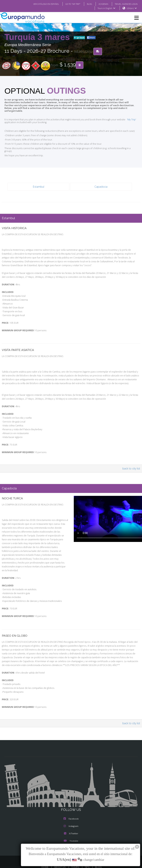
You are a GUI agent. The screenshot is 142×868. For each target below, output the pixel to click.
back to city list (132, 463)
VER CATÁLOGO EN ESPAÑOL (39, 4)
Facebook (71, 810)
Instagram (71, 817)
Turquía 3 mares (38, 37)
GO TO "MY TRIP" (68, 4)
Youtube (71, 832)
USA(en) (132, 8)
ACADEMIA (100, 4)
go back (79, 38)
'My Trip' (126, 117)
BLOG (86, 4)
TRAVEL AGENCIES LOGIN (125, 4)
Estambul (38, 181)
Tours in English (106, 8)
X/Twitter (71, 824)
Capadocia (101, 181)
